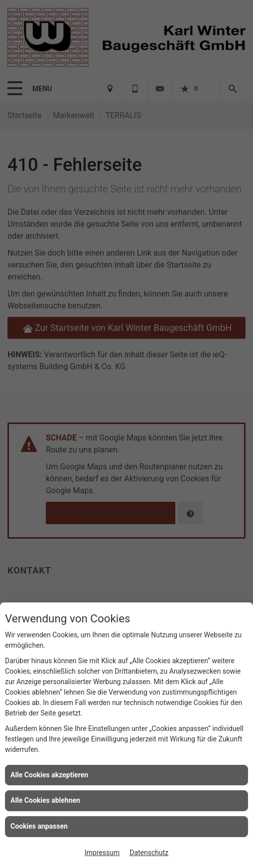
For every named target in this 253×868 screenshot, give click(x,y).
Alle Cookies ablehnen (45, 800)
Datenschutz (149, 853)
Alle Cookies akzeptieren (49, 775)
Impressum (102, 853)
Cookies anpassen (39, 826)
